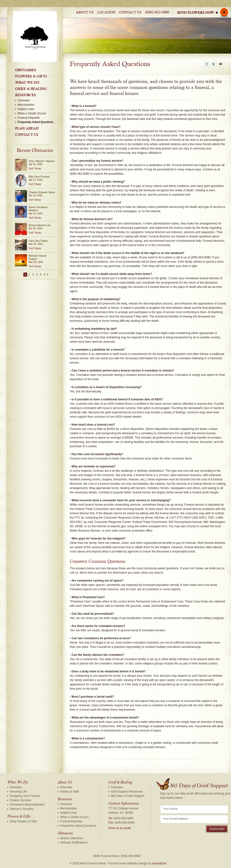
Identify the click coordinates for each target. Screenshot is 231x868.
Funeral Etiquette (29, 118)
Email (221, 64)
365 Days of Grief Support (127, 796)
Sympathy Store (204, 12)
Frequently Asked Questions (35, 122)
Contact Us (130, 12)
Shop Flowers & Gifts (23, 821)
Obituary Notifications (74, 843)
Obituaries (26, 70)
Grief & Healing (31, 89)
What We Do (27, 82)
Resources (26, 95)
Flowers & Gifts (31, 76)
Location (106, 12)
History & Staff (69, 792)
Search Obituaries (72, 838)
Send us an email (119, 828)
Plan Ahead (27, 128)
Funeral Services (20, 800)
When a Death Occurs (32, 113)
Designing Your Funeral (25, 796)
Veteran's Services (22, 809)
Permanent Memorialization (27, 805)
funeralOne (159, 863)
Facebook (207, 64)
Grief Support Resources (127, 792)
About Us (85, 12)
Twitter (214, 64)
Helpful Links (26, 109)
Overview (24, 100)
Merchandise (26, 105)
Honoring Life (18, 792)
